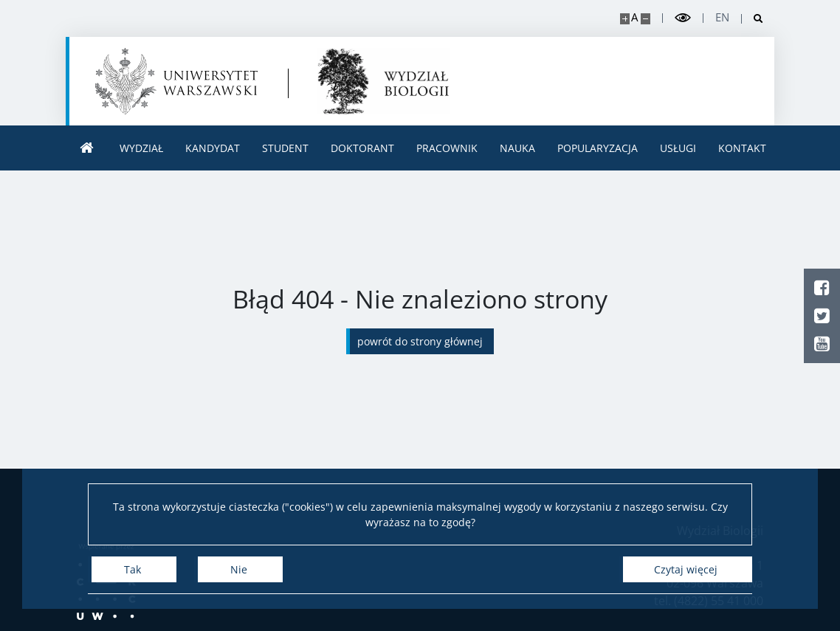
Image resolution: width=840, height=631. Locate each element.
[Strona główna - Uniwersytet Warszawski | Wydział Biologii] (383, 81)
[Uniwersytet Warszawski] (176, 81)
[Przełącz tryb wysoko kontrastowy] (683, 18)
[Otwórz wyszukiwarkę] (753, 19)
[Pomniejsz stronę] (646, 19)
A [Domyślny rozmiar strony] (634, 17)
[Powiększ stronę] (625, 19)
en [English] (722, 17)
